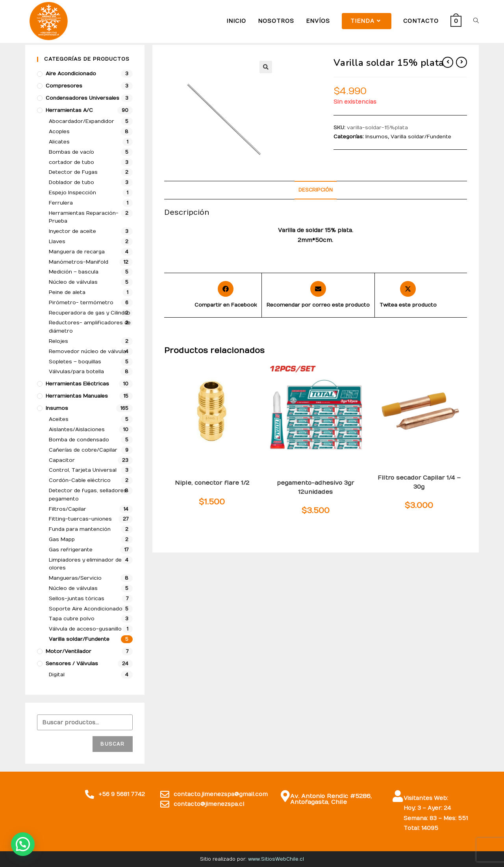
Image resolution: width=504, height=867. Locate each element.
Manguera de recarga (77, 252)
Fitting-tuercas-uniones (211, 471)
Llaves (57, 242)
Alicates (59, 142)
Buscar (112, 744)
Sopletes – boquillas (75, 362)
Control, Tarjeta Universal (83, 470)
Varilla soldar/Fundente (421, 137)
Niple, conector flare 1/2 (212, 483)
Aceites (59, 419)
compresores (64, 86)
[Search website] (476, 21)
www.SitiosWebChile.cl (276, 859)
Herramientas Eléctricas (77, 384)
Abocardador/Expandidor (82, 121)
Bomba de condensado (79, 440)
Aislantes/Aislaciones (77, 430)
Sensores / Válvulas (72, 664)
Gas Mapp (62, 540)
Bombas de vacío (71, 152)
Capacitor (62, 460)
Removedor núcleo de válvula (87, 352)
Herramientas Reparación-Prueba (84, 217)
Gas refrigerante (71, 550)
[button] (266, 67)
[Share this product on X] (408, 295)
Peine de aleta (67, 292)
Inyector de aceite (72, 231)
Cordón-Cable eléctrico (80, 480)
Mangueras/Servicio (75, 578)
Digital (57, 675)
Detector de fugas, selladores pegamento (315, 473)
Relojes (58, 341)
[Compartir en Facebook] (226, 295)
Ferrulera (61, 203)
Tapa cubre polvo (72, 619)
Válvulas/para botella (76, 372)
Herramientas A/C (69, 110)
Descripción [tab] (316, 190)
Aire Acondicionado (71, 74)
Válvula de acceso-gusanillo (85, 629)
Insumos (377, 137)
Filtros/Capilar (406, 471)
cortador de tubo (71, 162)
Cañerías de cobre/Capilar (83, 450)
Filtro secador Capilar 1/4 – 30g (419, 482)
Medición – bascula (74, 272)
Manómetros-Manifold (79, 262)
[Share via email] (318, 295)
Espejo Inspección (72, 193)
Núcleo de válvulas (73, 282)
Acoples (59, 132)
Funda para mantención (80, 529)
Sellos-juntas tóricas (77, 599)
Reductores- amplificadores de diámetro (90, 327)
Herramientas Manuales (77, 396)
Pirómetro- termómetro (81, 303)
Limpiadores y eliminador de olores (85, 564)
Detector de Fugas (73, 172)
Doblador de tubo (71, 182)
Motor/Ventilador (69, 651)
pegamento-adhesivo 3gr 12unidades (315, 487)
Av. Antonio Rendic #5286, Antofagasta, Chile (329, 799)
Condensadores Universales (82, 98)
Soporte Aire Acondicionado (86, 609)
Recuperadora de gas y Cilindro (90, 313)
